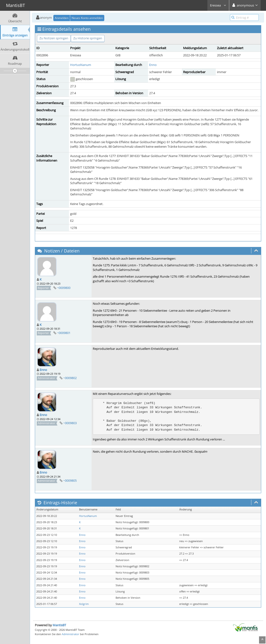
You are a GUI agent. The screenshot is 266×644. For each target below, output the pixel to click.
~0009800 (64, 288)
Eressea (218, 5)
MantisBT (59, 625)
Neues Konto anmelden (87, 18)
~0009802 (70, 378)
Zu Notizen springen (54, 38)
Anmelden (62, 18)
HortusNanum (81, 65)
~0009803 (70, 423)
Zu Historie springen (88, 38)
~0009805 (70, 480)
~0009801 (64, 333)
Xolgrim (84, 604)
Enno (153, 65)
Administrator (71, 634)
